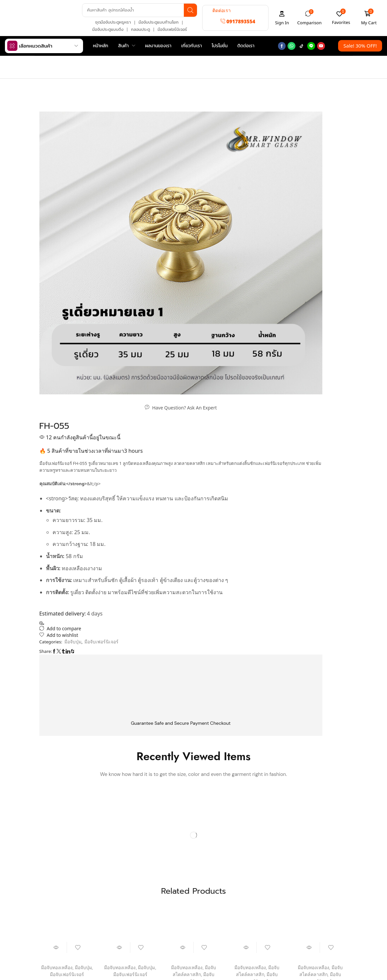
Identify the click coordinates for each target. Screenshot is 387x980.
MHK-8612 (257, 718)
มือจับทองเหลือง (56, 697)
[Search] (189, 10)
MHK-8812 (320, 718)
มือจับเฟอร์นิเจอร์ (191, 85)
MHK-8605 (67, 711)
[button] (238, 21)
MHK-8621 (193, 718)
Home (46, 62)
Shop (64, 62)
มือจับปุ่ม (223, 85)
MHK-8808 (130, 711)
